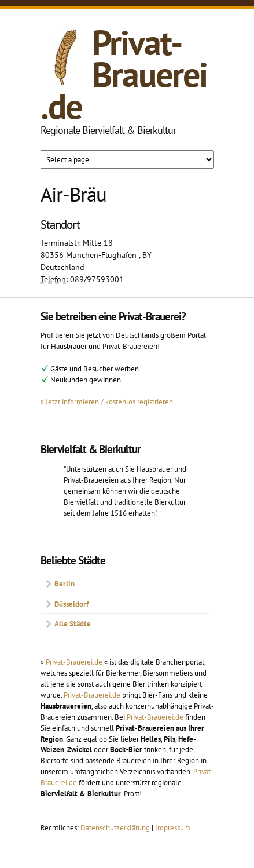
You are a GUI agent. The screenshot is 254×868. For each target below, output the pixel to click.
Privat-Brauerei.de (124, 74)
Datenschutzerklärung (116, 827)
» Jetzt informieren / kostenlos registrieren (107, 402)
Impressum (173, 827)
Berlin (65, 583)
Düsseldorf (71, 604)
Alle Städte (73, 623)
